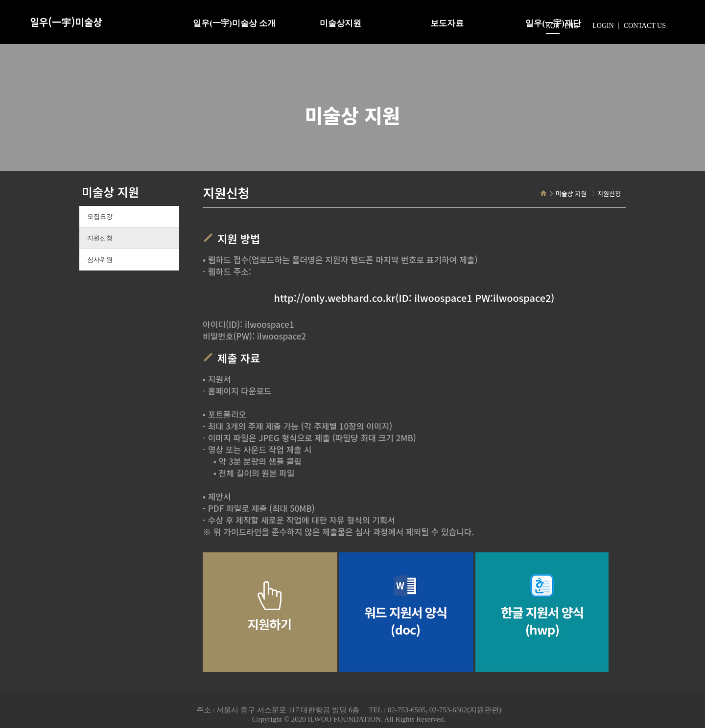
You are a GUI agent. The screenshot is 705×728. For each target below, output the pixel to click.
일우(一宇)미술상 (66, 22)
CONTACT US (645, 26)
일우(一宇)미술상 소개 (234, 23)
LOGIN (603, 26)
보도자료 (447, 23)
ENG (571, 25)
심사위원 (100, 260)
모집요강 (100, 216)
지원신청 (100, 238)
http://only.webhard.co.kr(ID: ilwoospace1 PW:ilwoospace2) (414, 298)
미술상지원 (341, 23)
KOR (553, 25)
